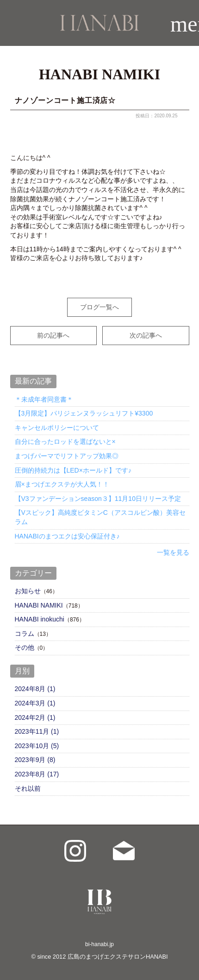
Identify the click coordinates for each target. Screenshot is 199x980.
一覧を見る (173, 552)
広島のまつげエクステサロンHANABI (118, 957)
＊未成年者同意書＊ (44, 399)
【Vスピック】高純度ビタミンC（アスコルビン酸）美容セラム (100, 517)
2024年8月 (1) (35, 689)
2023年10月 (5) (37, 746)
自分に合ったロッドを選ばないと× (65, 442)
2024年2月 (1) (35, 717)
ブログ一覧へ (99, 307)
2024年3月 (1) (35, 703)
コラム (25, 634)
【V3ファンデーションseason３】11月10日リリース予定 (98, 499)
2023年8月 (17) (37, 774)
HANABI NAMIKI (39, 605)
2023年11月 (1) (37, 731)
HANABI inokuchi (40, 619)
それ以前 (28, 788)
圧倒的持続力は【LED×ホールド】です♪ (73, 470)
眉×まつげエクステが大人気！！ (62, 484)
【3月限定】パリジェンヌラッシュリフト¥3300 (84, 413)
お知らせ (28, 591)
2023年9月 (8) (35, 760)
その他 (25, 647)
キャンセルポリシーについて (57, 428)
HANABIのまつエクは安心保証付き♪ (67, 536)
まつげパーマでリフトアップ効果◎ (67, 456)
